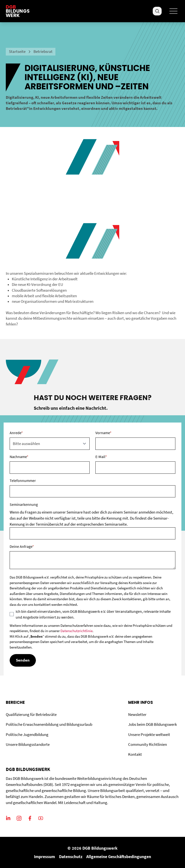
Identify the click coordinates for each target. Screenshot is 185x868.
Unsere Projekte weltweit (149, 735)
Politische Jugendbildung (27, 735)
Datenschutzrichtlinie (76, 631)
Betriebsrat (43, 52)
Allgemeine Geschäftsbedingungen (119, 857)
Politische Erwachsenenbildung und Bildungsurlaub (49, 724)
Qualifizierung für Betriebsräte (31, 715)
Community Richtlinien (148, 745)
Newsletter (137, 715)
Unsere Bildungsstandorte (28, 745)
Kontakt (135, 754)
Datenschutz (71, 857)
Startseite (17, 52)
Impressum (44, 857)
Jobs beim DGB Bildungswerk (152, 724)
